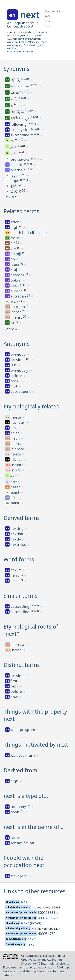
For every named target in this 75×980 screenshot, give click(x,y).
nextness (19, 544)
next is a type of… (26, 796)
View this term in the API (20, 51)
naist (15, 492)
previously (20, 370)
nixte (17, 470)
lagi (14, 175)
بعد (13, 141)
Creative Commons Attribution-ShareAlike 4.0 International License (45, 962)
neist (15, 433)
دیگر (14, 147)
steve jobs (19, 876)
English (19, 23)
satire (16, 838)
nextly (16, 539)
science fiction (23, 843)
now (15, 697)
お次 (14, 186)
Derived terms (22, 518)
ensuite (17, 165)
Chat (48, 21)
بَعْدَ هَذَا (15, 93)
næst (15, 482)
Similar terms (21, 596)
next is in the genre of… (34, 827)
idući (15, 264)
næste (16, 417)
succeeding (20, 135)
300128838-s (48, 912)
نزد (13, 476)
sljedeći (17, 291)
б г (13, 243)
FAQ (47, 16)
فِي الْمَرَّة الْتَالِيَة (20, 119)
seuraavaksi (21, 159)
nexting (18, 529)
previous (18, 354)
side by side (21, 130)
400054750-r (48, 934)
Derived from (20, 770)
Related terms (21, 211)
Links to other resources (34, 891)
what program (23, 730)
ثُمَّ (12, 106)
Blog (48, 26)
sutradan (19, 296)
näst (15, 498)
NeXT (25, 902)
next (30, 15)
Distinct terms (22, 665)
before (17, 376)
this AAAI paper (61, 967)
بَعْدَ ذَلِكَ (15, 80)
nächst (17, 459)
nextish (17, 534)
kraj (14, 270)
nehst (17, 312)
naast (16, 487)
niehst (17, 317)
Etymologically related (32, 406)
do (13, 259)
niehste (18, 449)
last (14, 365)
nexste (18, 465)
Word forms (19, 559)
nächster (18, 422)
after (15, 222)
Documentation (55, 11)
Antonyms (17, 344)
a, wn (32, 123)
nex (14, 570)
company (19, 807)
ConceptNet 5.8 (20, 26)
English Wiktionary (29, 42)
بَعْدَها (14, 99)
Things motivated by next (36, 745)
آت (12, 323)
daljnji (16, 254)
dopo (15, 181)
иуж (15, 301)
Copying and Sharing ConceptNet (30, 971)
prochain (18, 170)
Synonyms (17, 69)
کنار (13, 154)
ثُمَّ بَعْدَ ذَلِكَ (17, 112)
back (15, 381)
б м (14, 248)
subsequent (21, 391)
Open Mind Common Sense (33, 32)
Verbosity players (22, 39)
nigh (15, 227)
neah (16, 438)
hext (15, 428)
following (19, 124)
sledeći (17, 286)
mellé (16, 238)
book (15, 812)
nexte (17, 650)
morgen (19, 307)
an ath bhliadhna (25, 233)
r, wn (25, 79)
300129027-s (48, 918)
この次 (16, 191)
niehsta (18, 645)
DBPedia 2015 (28, 36)
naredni (18, 275)
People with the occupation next (24, 861)
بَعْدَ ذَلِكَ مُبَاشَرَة (20, 87)
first (14, 386)
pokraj (16, 280)
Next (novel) (31, 923)
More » (11, 196)
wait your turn (23, 755)
